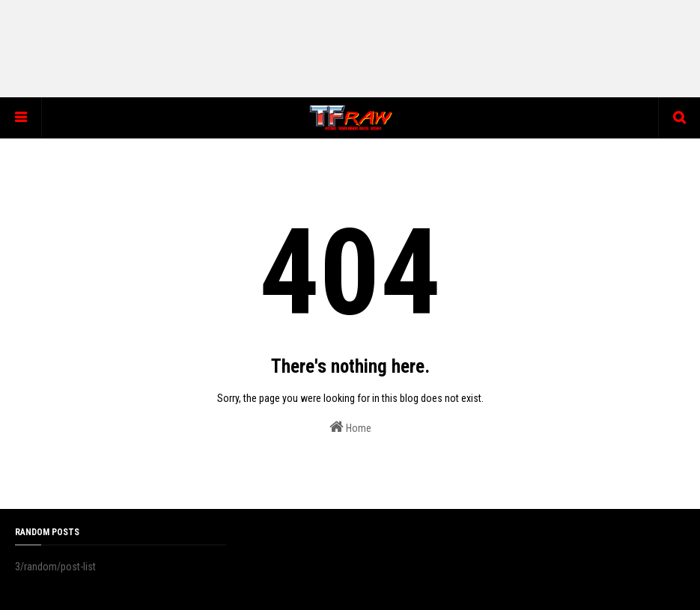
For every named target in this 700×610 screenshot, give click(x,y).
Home (350, 427)
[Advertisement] (350, 49)
